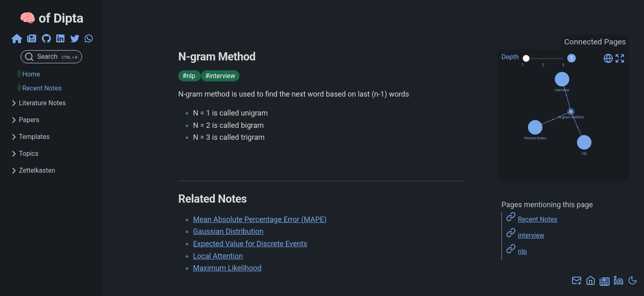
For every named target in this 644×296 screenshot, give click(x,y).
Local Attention (218, 256)
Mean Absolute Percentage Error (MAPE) (260, 219)
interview (531, 235)
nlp (522, 251)
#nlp (190, 76)
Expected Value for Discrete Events (250, 244)
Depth (510, 57)
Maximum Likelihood (227, 268)
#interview (220, 76)
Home (31, 74)
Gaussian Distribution (228, 231)
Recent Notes (42, 88)
